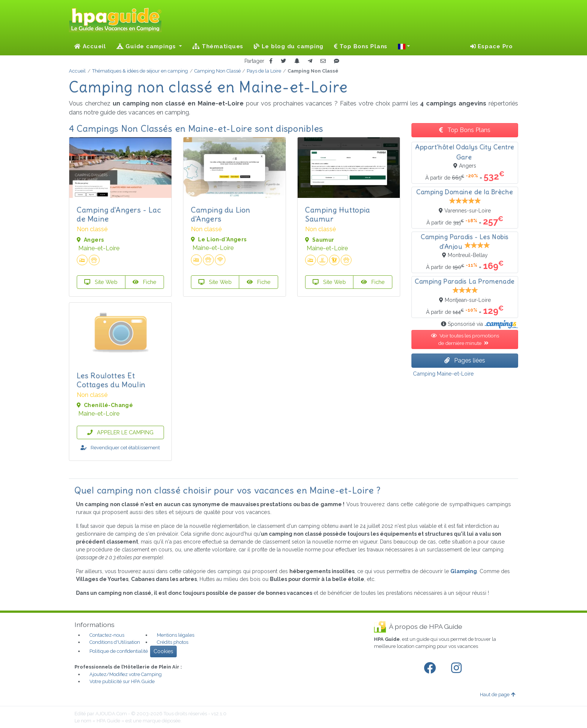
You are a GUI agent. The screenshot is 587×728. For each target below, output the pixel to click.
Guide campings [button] (147, 46)
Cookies (163, 651)
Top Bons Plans (361, 46)
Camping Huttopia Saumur (338, 214)
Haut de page (498, 695)
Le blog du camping (289, 46)
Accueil (90, 46)
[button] (404, 46)
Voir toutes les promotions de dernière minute (465, 339)
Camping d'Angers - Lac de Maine (119, 214)
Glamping (464, 571)
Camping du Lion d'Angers (221, 214)
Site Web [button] (101, 282)
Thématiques (218, 46)
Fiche (145, 282)
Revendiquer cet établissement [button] (120, 448)
